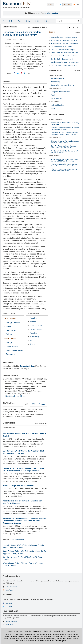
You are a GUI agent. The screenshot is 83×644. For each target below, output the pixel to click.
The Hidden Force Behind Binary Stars (64, 56)
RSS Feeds (9, 590)
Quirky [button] (47, 21)
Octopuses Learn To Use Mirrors (62, 47)
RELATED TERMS (33, 313)
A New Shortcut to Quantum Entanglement (65, 40)
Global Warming (12, 347)
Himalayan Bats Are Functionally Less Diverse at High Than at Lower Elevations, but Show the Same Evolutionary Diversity (25, 521)
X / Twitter (9, 606)
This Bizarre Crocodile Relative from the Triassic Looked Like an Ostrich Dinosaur (65, 165)
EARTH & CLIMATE (55, 88)
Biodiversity (35, 337)
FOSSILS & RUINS (55, 102)
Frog (32, 340)
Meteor (33, 322)
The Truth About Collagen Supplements (64, 65)
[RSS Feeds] (74, 4)
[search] (78, 21)
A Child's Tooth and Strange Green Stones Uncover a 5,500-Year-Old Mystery (65, 160)
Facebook (9, 603)
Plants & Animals (10, 319)
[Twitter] (18, 73)
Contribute (29, 631)
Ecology (9, 343)
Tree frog (34, 333)
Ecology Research (13, 323)
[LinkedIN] (25, 73)
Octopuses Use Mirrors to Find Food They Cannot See (65, 124)
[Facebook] (14, 73)
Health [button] (11, 21)
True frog (34, 318)
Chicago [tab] (42, 404)
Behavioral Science (57, 78)
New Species (11, 330)
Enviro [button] (29, 21)
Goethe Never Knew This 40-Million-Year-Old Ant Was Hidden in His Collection (65, 133)
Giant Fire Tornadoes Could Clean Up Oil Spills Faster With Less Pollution (65, 147)
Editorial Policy (59, 631)
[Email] (29, 73)
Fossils (53, 108)
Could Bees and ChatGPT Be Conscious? (65, 62)
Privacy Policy (47, 631)
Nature (9, 327)
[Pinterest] (22, 73)
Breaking (53, 32)
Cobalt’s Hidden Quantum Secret (62, 59)
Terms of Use (71, 631)
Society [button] (38, 21)
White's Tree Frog (37, 329)
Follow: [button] (50, 4)
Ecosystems (11, 354)
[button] (70, 27)
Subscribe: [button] (67, 4)
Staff (22, 631)
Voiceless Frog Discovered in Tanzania (18, 486)
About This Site (13, 631)
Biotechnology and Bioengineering (62, 85)
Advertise (38, 631)
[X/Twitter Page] (60, 4)
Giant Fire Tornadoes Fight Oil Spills (63, 50)
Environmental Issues (14, 350)
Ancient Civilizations (58, 105)
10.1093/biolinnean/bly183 (15, 396)
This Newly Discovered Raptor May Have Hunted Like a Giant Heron (65, 170)
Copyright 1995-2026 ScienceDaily (16, 634)
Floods (53, 95)
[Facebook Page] (56, 4)
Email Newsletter (11, 587)
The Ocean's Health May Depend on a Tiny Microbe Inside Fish (65, 152)
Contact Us (9, 625)
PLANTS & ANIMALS (56, 75)
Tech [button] (20, 21)
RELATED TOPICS (9, 313)
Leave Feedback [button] (11, 622)
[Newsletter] (78, 4)
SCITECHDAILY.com (18, 540)
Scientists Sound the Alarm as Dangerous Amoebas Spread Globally (65, 142)
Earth (32, 344)
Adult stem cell (36, 325)
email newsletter (51, 13)
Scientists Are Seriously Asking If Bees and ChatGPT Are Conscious (65, 128)
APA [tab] (34, 404)
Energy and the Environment (60, 92)
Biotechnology (56, 82)
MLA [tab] (26, 404)
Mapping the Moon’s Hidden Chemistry (64, 37)
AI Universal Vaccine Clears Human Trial (64, 43)
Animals (9, 334)
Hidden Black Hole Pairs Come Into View (64, 53)
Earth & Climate (10, 339)
